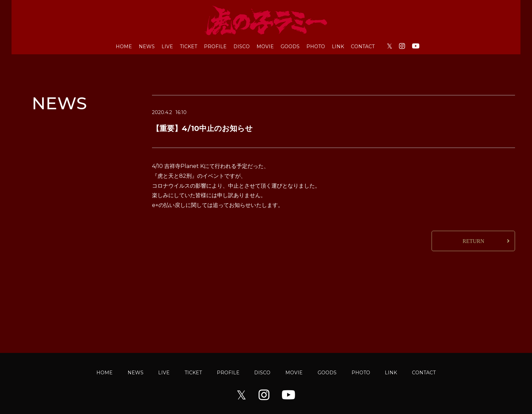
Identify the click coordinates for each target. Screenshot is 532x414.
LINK (338, 46)
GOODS (290, 46)
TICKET (188, 46)
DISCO (242, 46)
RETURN (473, 241)
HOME (124, 46)
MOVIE (265, 46)
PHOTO (316, 46)
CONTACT (363, 46)
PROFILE (215, 46)
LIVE (167, 46)
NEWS (147, 46)
